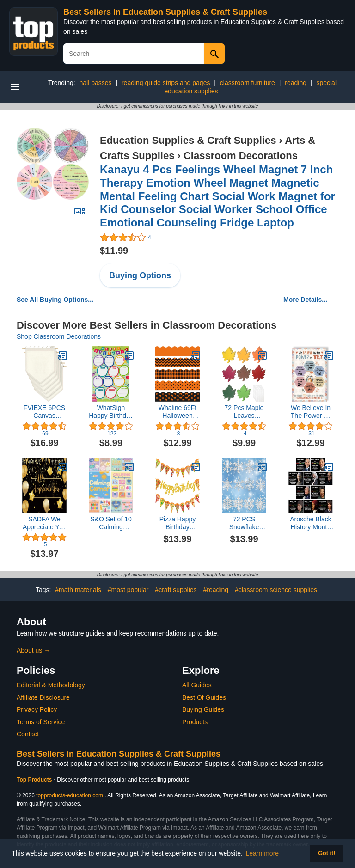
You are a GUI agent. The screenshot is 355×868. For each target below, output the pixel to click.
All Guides (197, 685)
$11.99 (114, 251)
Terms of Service (41, 722)
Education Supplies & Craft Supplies (188, 140)
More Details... (305, 300)
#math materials (78, 590)
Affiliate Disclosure (43, 697)
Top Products (35, 780)
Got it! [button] (327, 853)
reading (296, 83)
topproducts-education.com (70, 795)
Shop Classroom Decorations (59, 336)
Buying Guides (203, 709)
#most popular (128, 590)
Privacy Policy (37, 709)
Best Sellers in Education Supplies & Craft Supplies (165, 12)
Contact (28, 734)
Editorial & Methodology (51, 685)
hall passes (95, 83)
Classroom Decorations (241, 156)
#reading (216, 590)
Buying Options (140, 275)
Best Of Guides (204, 697)
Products (195, 722)
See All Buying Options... (55, 300)
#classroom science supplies (276, 590)
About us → (34, 650)
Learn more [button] (263, 853)
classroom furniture (248, 83)
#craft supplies (176, 590)
